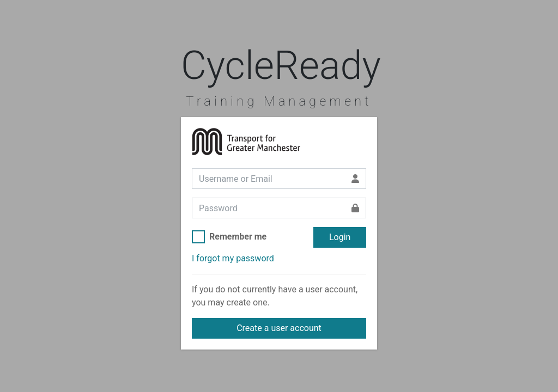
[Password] (269, 208)
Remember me (238, 237)
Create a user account (279, 328)
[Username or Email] (269, 179)
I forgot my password (233, 258)
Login (340, 237)
